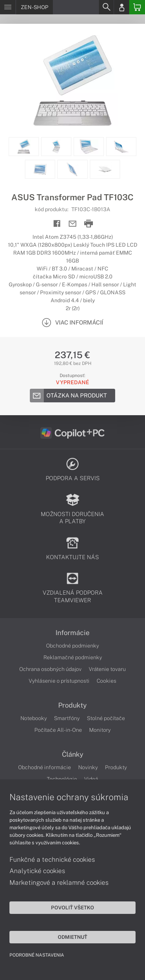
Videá (91, 779)
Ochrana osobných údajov (50, 669)
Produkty (72, 705)
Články (73, 754)
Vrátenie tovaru (107, 669)
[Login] (122, 7)
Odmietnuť (72, 937)
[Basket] (137, 7)
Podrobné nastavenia (37, 955)
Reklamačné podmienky (73, 657)
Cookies (106, 681)
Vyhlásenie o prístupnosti (59, 681)
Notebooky (34, 718)
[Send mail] (73, 224)
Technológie (62, 779)
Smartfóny (67, 718)
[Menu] (8, 7)
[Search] (106, 7)
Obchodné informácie (45, 767)
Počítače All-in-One (58, 730)
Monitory (100, 730)
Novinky (88, 767)
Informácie (72, 633)
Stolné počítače (106, 718)
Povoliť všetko (72, 907)
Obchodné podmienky (72, 646)
